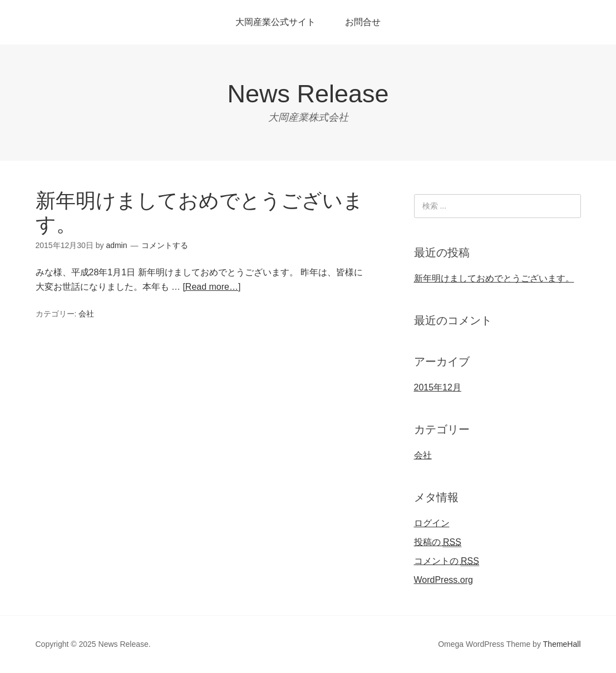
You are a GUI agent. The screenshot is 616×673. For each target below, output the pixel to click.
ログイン (432, 523)
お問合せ (363, 22)
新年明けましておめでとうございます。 (494, 278)
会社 (86, 314)
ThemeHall (562, 644)
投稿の (438, 542)
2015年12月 (438, 387)
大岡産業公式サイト (275, 22)
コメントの (447, 561)
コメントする (165, 245)
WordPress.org (443, 580)
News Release (308, 94)
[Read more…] (211, 287)
